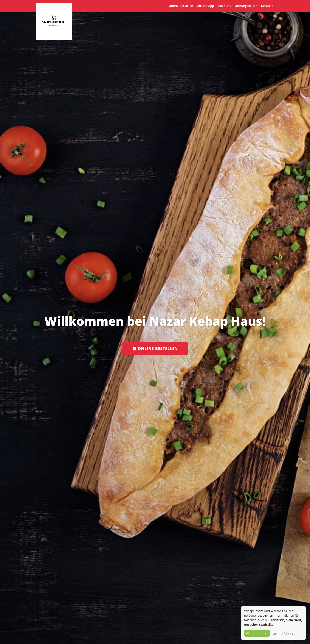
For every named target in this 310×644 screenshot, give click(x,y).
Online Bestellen (181, 6)
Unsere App (205, 6)
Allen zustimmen (257, 633)
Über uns (224, 6)
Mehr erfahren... (284, 634)
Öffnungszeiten (246, 6)
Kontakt (267, 6)
